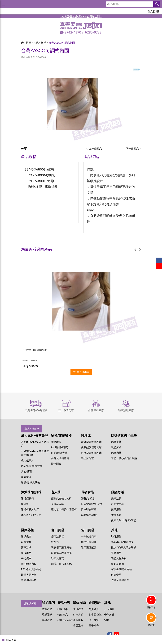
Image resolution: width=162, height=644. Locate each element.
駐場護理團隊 (126, 410)
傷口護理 (57, 530)
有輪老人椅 (57, 504)
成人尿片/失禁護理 (35, 435)
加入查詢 (11, 640)
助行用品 (116, 536)
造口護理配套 (89, 547)
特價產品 (63, 614)
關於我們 (47, 609)
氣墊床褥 (116, 447)
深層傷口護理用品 (61, 553)
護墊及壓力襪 (119, 558)
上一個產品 (95, 148)
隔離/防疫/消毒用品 (122, 542)
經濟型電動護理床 (91, 453)
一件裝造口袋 (89, 536)
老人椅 (56, 492)
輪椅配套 (56, 464)
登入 (150, 11)
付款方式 (78, 614)
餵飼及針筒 (118, 564)
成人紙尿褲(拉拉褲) (32, 466)
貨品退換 (78, 625)
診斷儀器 (26, 536)
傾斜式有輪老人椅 (61, 498)
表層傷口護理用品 (61, 547)
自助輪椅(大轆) (60, 453)
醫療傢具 (26, 542)
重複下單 (151, 607)
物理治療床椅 (29, 564)
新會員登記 (95, 614)
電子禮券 (94, 625)
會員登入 (94, 609)
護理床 (86, 435)
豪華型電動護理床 (91, 442)
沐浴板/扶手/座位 (31, 515)
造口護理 (88, 530)
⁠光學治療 (116, 498)
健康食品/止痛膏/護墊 (124, 520)
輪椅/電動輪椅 (61, 435)
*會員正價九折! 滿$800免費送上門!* (81, 16)
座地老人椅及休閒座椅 (64, 509)
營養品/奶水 (88, 498)
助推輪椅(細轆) (60, 447)
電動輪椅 (56, 442)
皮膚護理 (26, 477)
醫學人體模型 (29, 575)
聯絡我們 (47, 620)
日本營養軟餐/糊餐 (92, 504)
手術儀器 (26, 558)
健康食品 (116, 575)
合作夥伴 (109, 614)
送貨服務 (78, 620)
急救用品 (26, 553)
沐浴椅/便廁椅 (31, 492)
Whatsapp (152, 634)
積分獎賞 (94, 620)
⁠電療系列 (116, 515)
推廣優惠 (63, 609)
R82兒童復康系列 (31, 569)
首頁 (28, 43)
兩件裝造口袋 (89, 542)
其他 (36, 43)
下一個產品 (132, 148)
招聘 (107, 620)
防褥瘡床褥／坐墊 (124, 435)
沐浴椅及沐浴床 (30, 509)
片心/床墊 (27, 471)
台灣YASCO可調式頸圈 (62, 43)
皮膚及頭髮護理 (120, 580)
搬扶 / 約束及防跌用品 (124, 547)
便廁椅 (25, 504)
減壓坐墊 (116, 442)
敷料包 (55, 542)
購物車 (151, 625)
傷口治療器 (57, 536)
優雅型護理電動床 (91, 447)
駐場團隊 (47, 614)
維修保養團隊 (96, 410)
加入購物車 (83, 372)
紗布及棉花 (57, 558)
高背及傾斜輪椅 (60, 458)
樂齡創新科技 (29, 580)
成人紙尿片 (27, 460)
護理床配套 (88, 458)
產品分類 (30, 429)
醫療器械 (27, 530)
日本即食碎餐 (89, 509)
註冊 (157, 11)
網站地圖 (30, 603)
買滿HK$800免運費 (36, 410)
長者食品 (88, 492)
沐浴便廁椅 (27, 498)
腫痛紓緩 (118, 492)
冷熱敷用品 (118, 504)
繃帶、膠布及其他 (61, 564)
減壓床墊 (116, 453)
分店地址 (109, 609)
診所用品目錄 (65, 620)
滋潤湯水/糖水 (89, 515)
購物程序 (78, 609)
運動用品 (116, 553)
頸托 (44, 43)
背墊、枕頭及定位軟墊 (124, 458)
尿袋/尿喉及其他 (31, 482)
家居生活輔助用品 (121, 569)
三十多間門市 (66, 410)
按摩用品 (116, 509)
